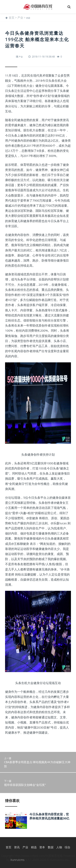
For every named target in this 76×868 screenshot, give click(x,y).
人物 (59, 847)
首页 (12, 18)
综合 (67, 847)
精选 (34, 847)
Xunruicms (17, 860)
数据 (51, 847)
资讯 (17, 847)
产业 (20, 18)
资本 (42, 847)
